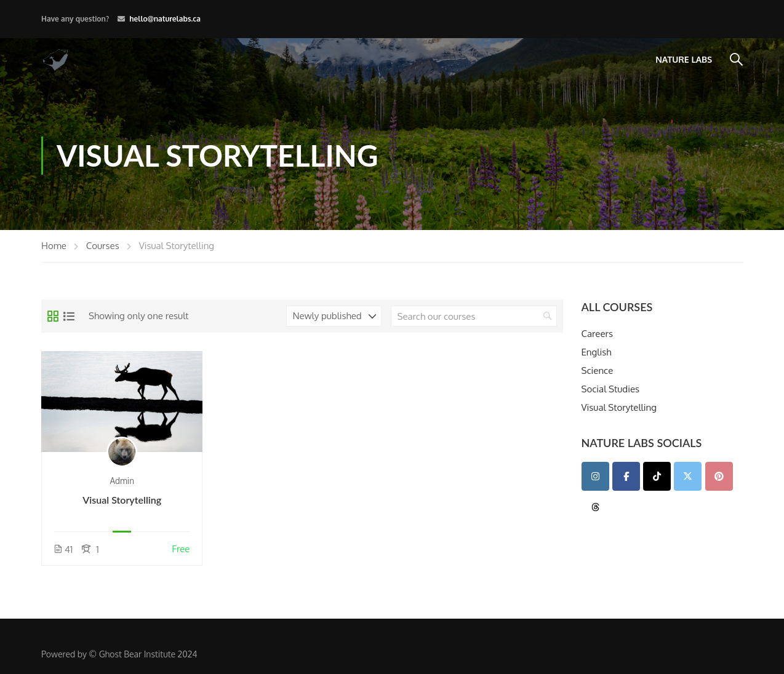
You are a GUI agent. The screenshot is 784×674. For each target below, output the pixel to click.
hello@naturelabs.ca (165, 19)
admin (122, 481)
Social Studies (611, 390)
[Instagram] (595, 476)
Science (598, 371)
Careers (597, 334)
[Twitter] (688, 476)
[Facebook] (626, 476)
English (597, 353)
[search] (548, 316)
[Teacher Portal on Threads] (595, 507)
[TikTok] (657, 476)
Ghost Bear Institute (137, 654)
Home (54, 246)
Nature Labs (684, 59)
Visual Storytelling (122, 500)
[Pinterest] (719, 476)
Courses (103, 246)
